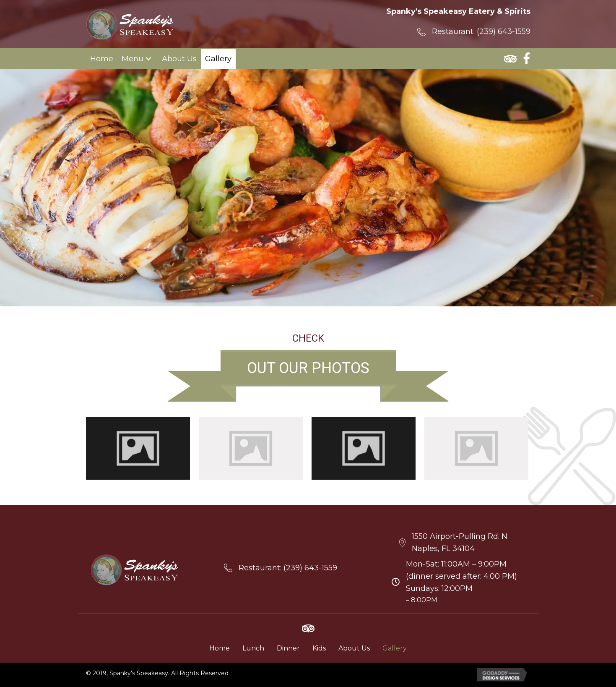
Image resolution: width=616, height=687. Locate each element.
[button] (148, 59)
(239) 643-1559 (504, 31)
